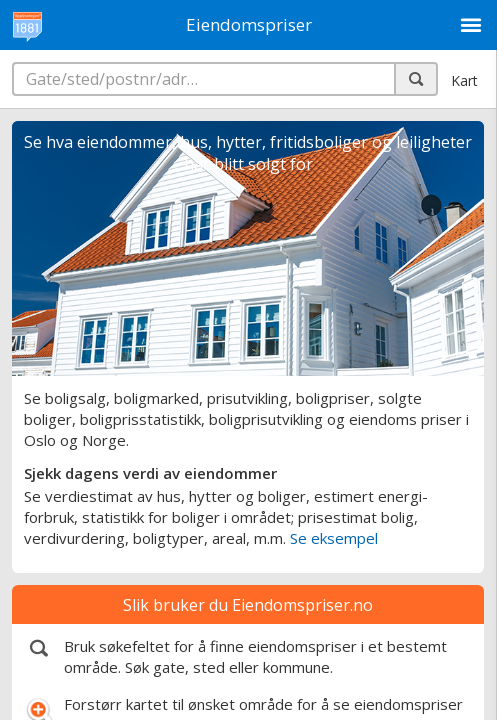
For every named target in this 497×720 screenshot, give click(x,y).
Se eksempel (334, 538)
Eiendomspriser (249, 24)
